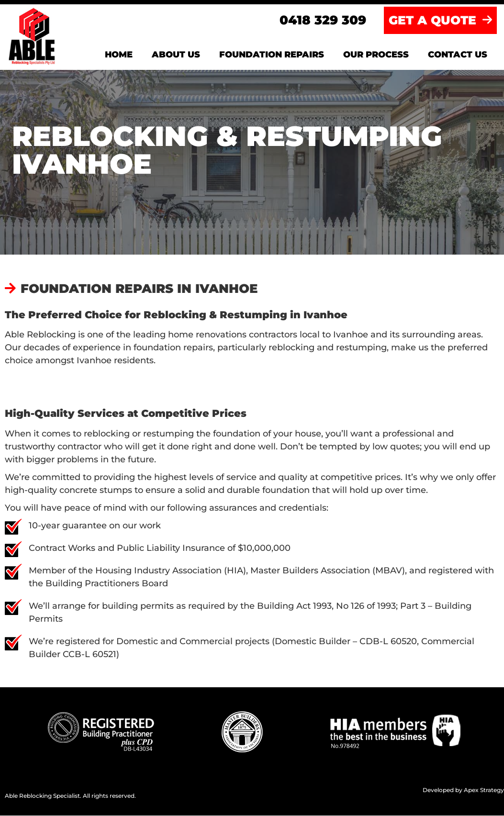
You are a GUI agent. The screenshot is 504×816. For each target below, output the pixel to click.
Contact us (458, 55)
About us (176, 55)
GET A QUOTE (440, 21)
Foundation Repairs (272, 55)
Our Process (376, 55)
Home (119, 55)
